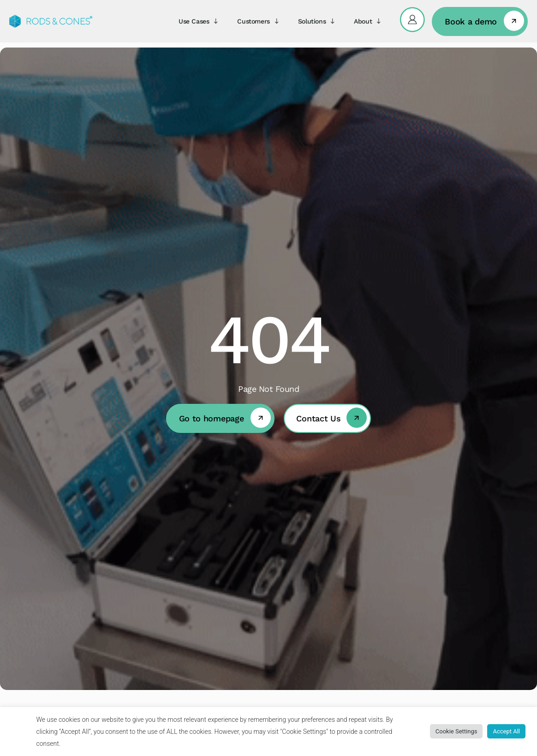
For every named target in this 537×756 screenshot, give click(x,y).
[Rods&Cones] (51, 21)
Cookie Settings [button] (456, 731)
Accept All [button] (506, 731)
